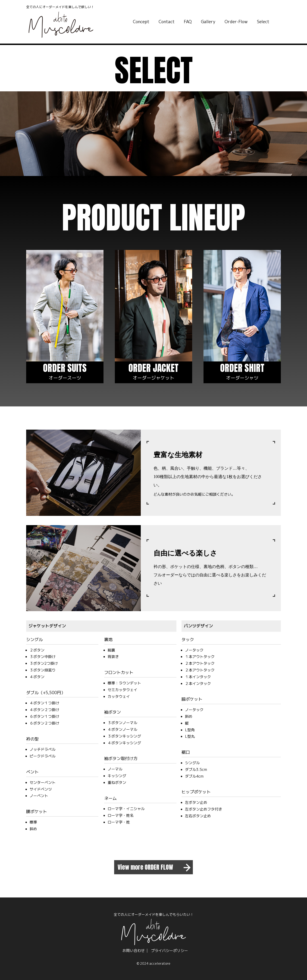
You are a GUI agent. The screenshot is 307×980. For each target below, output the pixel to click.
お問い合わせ (134, 951)
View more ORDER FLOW (145, 867)
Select (263, 22)
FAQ (188, 22)
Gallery (208, 22)
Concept (141, 22)
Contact (167, 22)
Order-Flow (236, 22)
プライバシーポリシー (169, 951)
